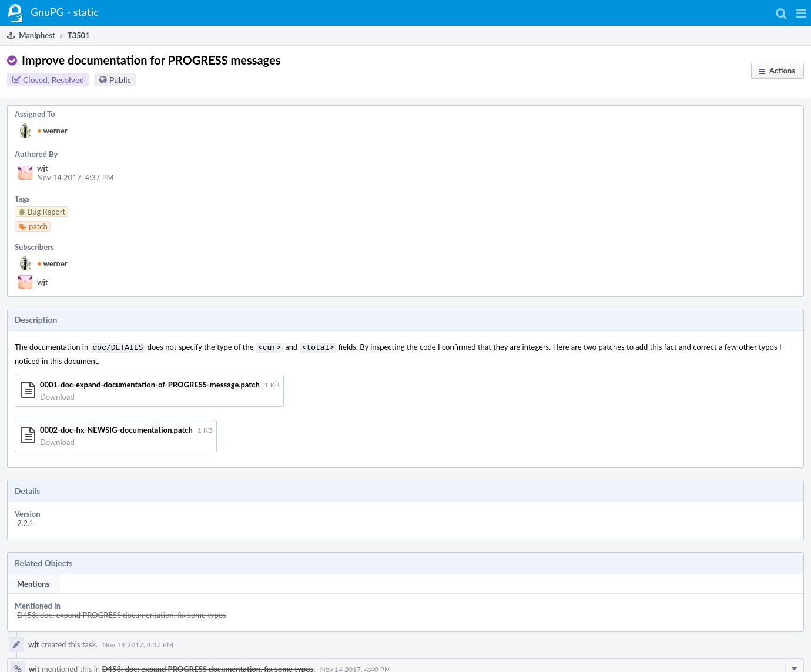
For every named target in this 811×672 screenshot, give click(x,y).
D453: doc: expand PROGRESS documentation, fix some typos (122, 614)
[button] (801, 13)
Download (57, 396)
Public (120, 80)
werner (52, 131)
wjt (43, 168)
